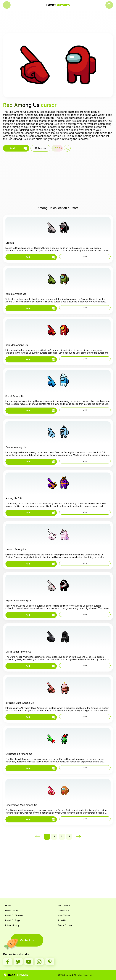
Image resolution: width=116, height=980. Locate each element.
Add (12, 148)
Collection (40, 148)
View (85, 257)
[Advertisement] (58, 22)
